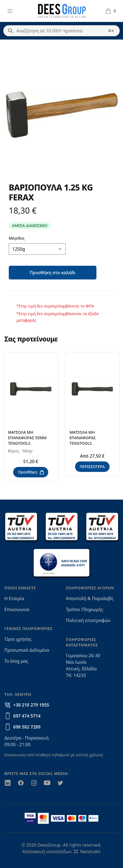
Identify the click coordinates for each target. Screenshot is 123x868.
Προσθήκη (31, 472)
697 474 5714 (27, 716)
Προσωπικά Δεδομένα (27, 650)
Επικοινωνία (17, 609)
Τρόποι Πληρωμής (85, 609)
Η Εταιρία (14, 598)
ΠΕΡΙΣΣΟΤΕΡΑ (92, 467)
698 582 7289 (27, 727)
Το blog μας (16, 661)
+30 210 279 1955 (31, 705)
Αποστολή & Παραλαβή (90, 598)
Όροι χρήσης (18, 639)
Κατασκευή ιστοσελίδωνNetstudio (62, 852)
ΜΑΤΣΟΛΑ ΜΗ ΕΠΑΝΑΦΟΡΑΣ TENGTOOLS (83, 438)
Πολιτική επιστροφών (88, 620)
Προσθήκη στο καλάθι (53, 273)
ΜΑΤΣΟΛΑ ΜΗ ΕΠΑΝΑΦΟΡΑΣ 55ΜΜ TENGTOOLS (27, 438)
